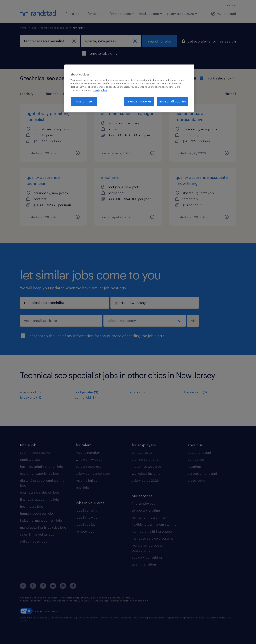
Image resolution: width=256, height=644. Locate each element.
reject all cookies (139, 101)
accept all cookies (173, 101)
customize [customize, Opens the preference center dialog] (84, 101)
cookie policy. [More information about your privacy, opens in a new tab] (100, 90)
